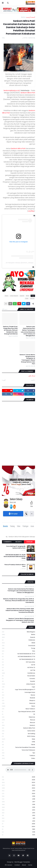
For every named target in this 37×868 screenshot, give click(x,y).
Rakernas (18, 717)
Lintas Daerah (14, 296)
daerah (22, 296)
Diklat (18, 643)
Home (30, 865)
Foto (18, 651)
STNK (18, 742)
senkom (18, 725)
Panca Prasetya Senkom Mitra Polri (15, 566)
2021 (18, 791)
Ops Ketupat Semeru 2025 (18, 712)
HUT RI (18, 665)
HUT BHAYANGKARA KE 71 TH (18, 657)
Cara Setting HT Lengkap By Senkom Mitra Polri (16, 547)
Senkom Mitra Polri (28, 93)
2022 (18, 788)
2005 (18, 824)
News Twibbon (18, 709)
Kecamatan (18, 676)
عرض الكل (5, 309)
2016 (18, 805)
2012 (18, 816)
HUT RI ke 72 (18, 668)
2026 (18, 777)
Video (18, 758)
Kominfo (18, 679)
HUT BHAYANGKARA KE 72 (18, 659)
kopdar (18, 681)
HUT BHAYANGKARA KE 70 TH (18, 654)
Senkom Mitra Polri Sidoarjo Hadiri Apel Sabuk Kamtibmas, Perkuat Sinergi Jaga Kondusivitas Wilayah (20, 611)
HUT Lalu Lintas (18, 662)
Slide (27, 298)
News (7, 296)
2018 (18, 799)
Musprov (18, 701)
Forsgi (18, 648)
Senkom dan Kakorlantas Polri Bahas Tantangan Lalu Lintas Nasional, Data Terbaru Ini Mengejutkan (28, 331)
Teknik (18, 745)
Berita (23, 17)
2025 (18, 780)
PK (18, 714)
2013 (18, 813)
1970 (18, 835)
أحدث (33, 380)
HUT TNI (18, 670)
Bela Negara (18, 632)
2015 (18, 807)
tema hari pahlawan (18, 750)
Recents (19, 542)
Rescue (18, 720)
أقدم (4, 380)
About (24, 865)
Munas (18, 695)
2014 (18, 810)
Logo (18, 687)
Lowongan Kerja (18, 692)
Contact (17, 865)
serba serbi (18, 731)
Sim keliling (18, 734)
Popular (30, 542)
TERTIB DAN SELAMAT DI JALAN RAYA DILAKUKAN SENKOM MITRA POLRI (15, 557)
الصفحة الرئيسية (31, 17)
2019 (18, 796)
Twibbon (18, 756)
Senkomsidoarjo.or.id (11, 90)
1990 (18, 829)
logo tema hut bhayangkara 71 (18, 690)
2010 (18, 821)
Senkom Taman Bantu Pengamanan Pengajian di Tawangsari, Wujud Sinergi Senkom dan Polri (27, 359)
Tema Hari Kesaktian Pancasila (18, 747)
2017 (18, 802)
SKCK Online (18, 736)
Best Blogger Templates (22, 862)
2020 (18, 794)
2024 (18, 783)
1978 (18, 832)
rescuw (32, 298)
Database (18, 640)
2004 (18, 827)
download (18, 646)
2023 (18, 785)
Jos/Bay (31, 211)
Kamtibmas (18, 673)
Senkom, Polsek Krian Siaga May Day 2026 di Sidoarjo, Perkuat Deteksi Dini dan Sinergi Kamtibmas (10, 330)
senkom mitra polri (18, 728)
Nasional (18, 703)
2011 (18, 818)
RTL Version (9, 865)
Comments (7, 542)
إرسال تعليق (32, 376)
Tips (18, 753)
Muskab (18, 698)
